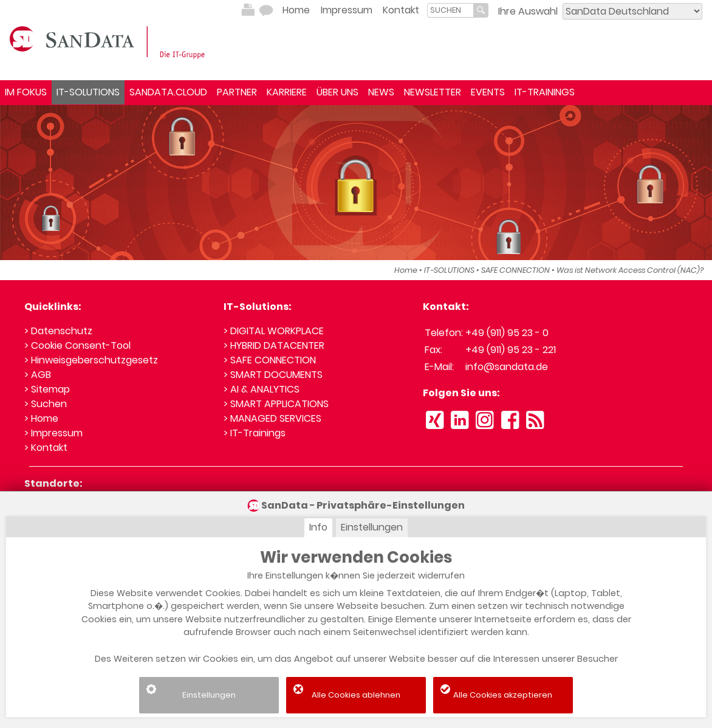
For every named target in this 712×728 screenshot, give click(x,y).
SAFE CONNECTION (515, 270)
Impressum (347, 10)
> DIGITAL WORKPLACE (274, 331)
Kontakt (401, 10)
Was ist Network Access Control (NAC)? (630, 270)
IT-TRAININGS (545, 92)
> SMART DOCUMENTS (273, 375)
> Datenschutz (58, 331)
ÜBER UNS (337, 92)
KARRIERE (287, 92)
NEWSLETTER (433, 92)
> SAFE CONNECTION (270, 360)
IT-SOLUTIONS (88, 92)
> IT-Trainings (255, 433)
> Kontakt (46, 448)
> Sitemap (47, 389)
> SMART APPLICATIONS (276, 404)
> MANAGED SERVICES (272, 418)
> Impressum (53, 433)
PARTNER (237, 92)
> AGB (38, 375)
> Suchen (46, 404)
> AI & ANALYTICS (262, 389)
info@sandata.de (507, 367)
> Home (41, 418)
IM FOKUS (26, 92)
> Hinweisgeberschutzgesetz (91, 360)
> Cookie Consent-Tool (77, 345)
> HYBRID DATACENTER (274, 345)
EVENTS (488, 92)
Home (296, 10)
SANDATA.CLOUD (168, 92)
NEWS (381, 92)
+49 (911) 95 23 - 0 (507, 333)
